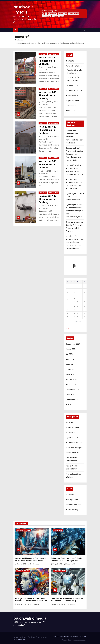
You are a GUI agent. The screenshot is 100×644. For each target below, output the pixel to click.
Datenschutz (71, 106)
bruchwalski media (30, 618)
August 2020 (71, 405)
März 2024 (70, 374)
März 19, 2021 (46, 67)
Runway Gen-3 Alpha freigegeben (74, 639)
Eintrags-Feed (72, 500)
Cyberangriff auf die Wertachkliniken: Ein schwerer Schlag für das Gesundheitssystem (74, 211)
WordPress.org (72, 510)
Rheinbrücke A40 (53, 54)
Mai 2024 (70, 364)
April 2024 (70, 369)
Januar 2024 (71, 385)
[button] (84, 30)
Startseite (19, 40)
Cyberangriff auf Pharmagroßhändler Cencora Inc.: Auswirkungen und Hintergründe (74, 154)
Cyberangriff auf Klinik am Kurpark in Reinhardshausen (75, 197)
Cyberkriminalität (58, 16)
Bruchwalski (33, 564)
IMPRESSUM (71, 111)
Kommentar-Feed (73, 505)
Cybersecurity (72, 85)
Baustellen (43, 54)
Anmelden (70, 495)
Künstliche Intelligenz (75, 66)
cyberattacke (62, 14)
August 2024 (71, 349)
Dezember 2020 (73, 400)
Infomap (83, 636)
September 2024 (73, 344)
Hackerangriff (47, 16)
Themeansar (21, 639)
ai (46, 14)
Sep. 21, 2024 (22, 564)
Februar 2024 (71, 380)
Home (56, 636)
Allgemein (70, 422)
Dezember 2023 (72, 390)
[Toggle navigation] (79, 30)
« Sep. (68, 328)
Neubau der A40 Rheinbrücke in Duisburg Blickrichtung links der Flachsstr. (49, 168)
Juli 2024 (69, 354)
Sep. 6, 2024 (22, 604)
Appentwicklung (73, 101)
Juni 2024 (70, 359)
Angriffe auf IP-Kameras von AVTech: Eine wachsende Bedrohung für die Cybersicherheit (75, 242)
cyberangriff (52, 14)
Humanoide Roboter (74, 90)
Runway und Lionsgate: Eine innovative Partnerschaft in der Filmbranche (74, 137)
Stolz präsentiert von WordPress (25, 636)
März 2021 (70, 395)
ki (43, 14)
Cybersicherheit (74, 14)
